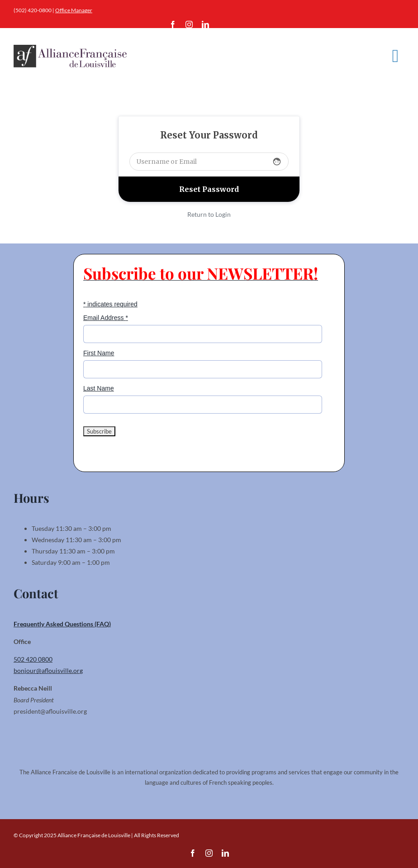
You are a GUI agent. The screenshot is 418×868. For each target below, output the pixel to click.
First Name (99, 353)
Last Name (99, 388)
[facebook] (173, 24)
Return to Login (209, 214)
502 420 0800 (33, 659)
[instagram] (189, 24)
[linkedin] (205, 24)
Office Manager (74, 10)
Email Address (106, 318)
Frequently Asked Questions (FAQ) (62, 624)
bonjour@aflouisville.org (48, 670)
